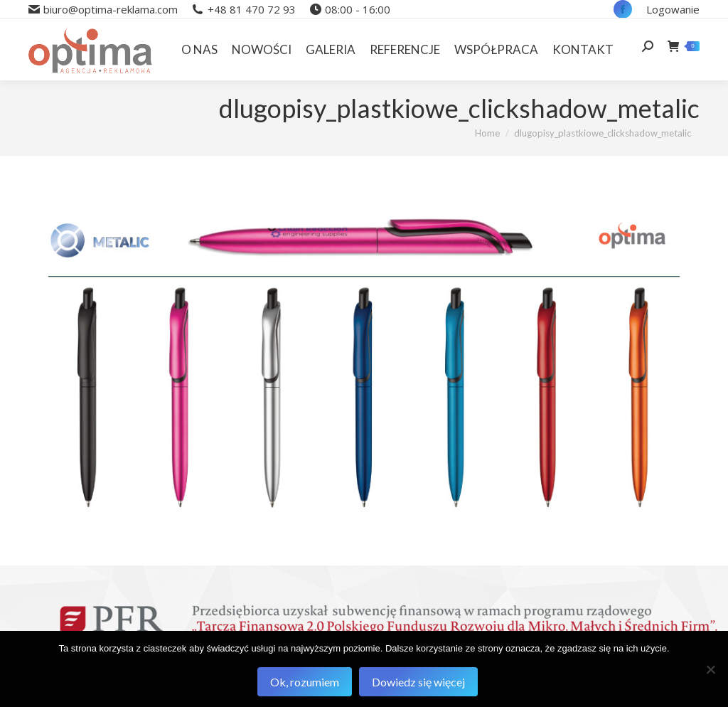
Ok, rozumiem (305, 682)
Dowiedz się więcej (418, 682)
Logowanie (673, 9)
